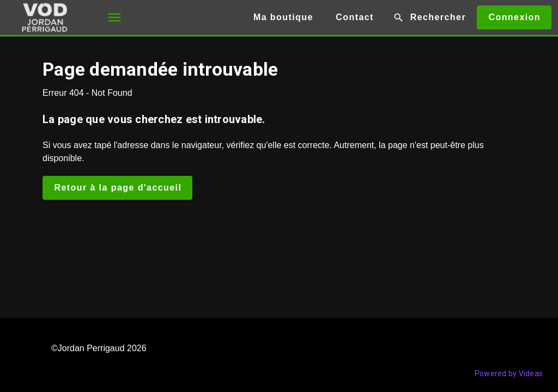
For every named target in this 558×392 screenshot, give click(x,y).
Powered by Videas (509, 373)
